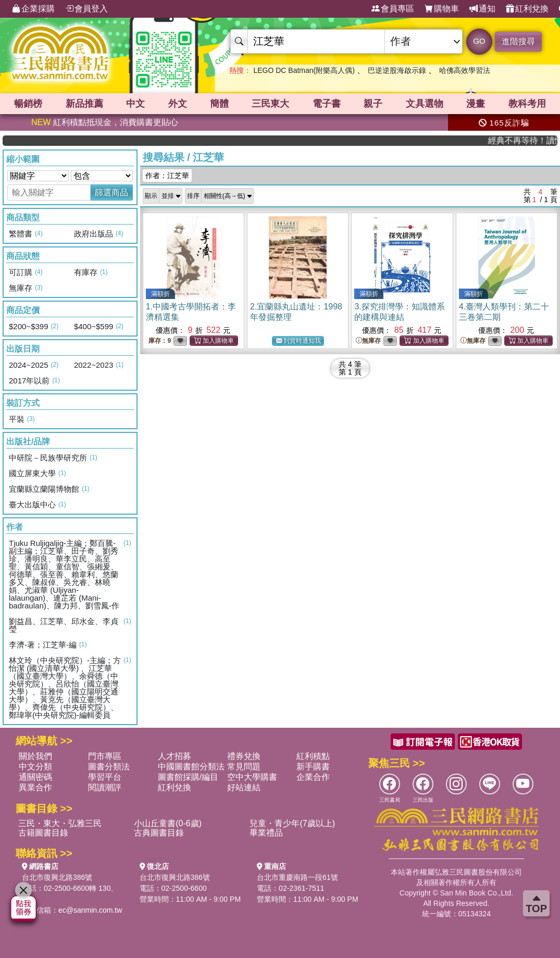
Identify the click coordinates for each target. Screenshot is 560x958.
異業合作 (35, 787)
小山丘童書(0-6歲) (168, 823)
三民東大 (270, 104)
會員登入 (86, 9)
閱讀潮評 (105, 787)
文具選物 (425, 104)
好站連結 (244, 787)
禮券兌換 (244, 756)
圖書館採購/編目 (188, 777)
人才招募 (175, 756)
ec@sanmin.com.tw (90, 910)
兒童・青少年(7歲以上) (292, 823)
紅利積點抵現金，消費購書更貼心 (105, 122)
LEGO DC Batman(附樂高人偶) (304, 70)
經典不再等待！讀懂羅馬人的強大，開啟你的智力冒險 (531, 140)
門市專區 (105, 756)
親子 (373, 104)
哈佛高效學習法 (465, 70)
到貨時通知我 (298, 341)
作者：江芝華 (167, 176)
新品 (84, 104)
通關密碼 (35, 777)
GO (479, 41)
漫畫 (476, 104)
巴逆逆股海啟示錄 (397, 70)
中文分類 (35, 767)
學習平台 (105, 777)
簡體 (219, 104)
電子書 (327, 104)
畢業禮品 (266, 833)
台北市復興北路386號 (57, 877)
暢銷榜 (28, 104)
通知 (482, 9)
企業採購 (33, 9)
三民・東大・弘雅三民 (60, 823)
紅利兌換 (527, 9)
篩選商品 (111, 192)
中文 (135, 104)
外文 (178, 104)
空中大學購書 (252, 777)
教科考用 (527, 104)
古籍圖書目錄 (43, 833)
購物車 (442, 9)
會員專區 (393, 9)
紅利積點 (313, 756)
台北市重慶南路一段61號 (297, 877)
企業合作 (313, 777)
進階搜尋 (518, 41)
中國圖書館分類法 (191, 767)
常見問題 (244, 767)
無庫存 (368, 341)
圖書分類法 (109, 767)
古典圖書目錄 (159, 833)
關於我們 (35, 756)
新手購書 (313, 767)
